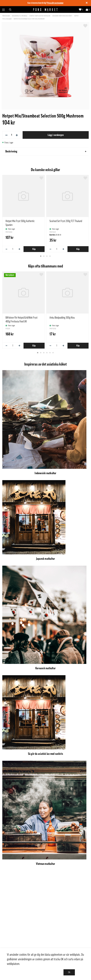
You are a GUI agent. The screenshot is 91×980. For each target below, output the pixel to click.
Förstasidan (6, 16)
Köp (34, 249)
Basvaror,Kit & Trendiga (20, 16)
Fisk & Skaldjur (7, 19)
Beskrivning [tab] (46, 151)
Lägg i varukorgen (56, 135)
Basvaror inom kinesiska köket (62, 16)
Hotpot (76, 16)
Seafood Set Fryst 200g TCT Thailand (66, 221)
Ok (69, 972)
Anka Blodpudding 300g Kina (62, 318)
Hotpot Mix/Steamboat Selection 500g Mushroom (29, 19)
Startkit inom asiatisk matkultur (40, 16)
